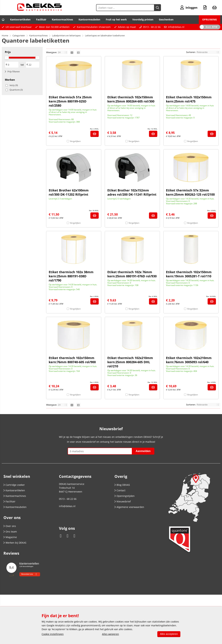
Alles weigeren (110, 634)
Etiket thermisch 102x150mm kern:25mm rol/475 (189, 99)
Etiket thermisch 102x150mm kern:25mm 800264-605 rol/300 (131, 99)
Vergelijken (75, 141)
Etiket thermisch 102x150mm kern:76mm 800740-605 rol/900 (72, 360)
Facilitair (41, 19)
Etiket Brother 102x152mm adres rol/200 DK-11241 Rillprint (132, 192)
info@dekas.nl (176, 27)
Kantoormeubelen (89, 19)
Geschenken (166, 19)
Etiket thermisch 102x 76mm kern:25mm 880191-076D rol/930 (132, 274)
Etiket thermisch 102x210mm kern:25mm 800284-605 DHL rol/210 (130, 362)
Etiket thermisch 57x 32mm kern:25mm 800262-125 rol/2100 (190, 192)
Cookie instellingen (53, 634)
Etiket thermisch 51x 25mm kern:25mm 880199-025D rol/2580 (70, 101)
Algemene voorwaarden (129, 507)
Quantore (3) (16, 90)
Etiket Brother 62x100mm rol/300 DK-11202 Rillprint (69, 192)
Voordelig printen (143, 19)
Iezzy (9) (14, 85)
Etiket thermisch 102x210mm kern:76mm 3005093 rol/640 (189, 360)
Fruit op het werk (116, 19)
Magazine (10, 537)
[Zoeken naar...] (157, 8)
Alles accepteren (169, 634)
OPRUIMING (210, 19)
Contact (120, 490)
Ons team (10, 532)
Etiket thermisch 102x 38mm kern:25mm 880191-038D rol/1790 (71, 276)
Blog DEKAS (122, 485)
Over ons (10, 526)
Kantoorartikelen (20, 19)
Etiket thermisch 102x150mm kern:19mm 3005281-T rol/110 (189, 274)
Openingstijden (125, 496)
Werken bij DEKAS (15, 543)
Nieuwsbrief (123, 501)
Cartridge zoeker (14, 485)
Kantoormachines (62, 19)
